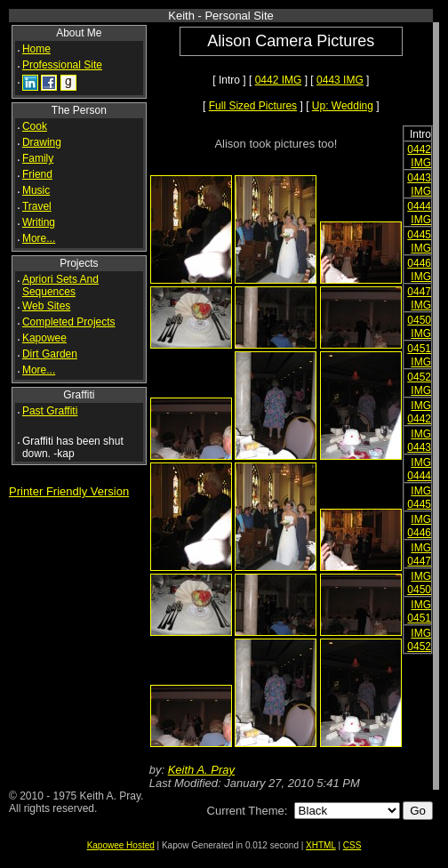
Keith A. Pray (201, 770)
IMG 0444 (419, 469)
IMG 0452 (419, 640)
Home (36, 49)
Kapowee (44, 338)
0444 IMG (419, 213)
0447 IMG (419, 298)
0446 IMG (419, 270)
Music (36, 190)
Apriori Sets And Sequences (60, 285)
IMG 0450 (419, 583)
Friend (37, 174)
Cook (35, 126)
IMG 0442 (419, 412)
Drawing (42, 142)
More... (39, 238)
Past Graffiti (50, 411)
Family (38, 158)
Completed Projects (69, 322)
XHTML (321, 845)
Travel (37, 206)
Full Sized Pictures (253, 106)
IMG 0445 (419, 498)
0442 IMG (279, 80)
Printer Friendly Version (69, 491)
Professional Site (62, 65)
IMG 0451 (419, 611)
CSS (352, 845)
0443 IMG (340, 80)
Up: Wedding (343, 106)
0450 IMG (419, 327)
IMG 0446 (419, 526)
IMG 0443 (419, 441)
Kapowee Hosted (121, 845)
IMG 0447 (419, 555)
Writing (39, 222)
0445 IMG (419, 241)
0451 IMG (419, 355)
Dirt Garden (50, 354)
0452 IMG (419, 384)
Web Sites (46, 306)
